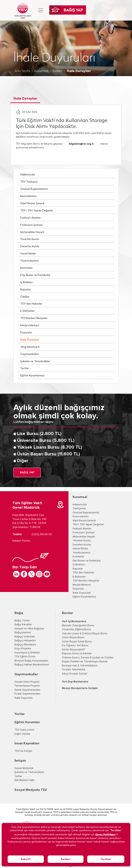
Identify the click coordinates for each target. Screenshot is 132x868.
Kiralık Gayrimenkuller (27, 694)
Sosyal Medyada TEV (31, 790)
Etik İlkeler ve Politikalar (35, 275)
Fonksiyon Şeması (31, 225)
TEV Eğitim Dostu (25, 657)
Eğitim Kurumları (27, 722)
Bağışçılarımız (23, 633)
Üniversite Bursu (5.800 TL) (46, 441)
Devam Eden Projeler (27, 682)
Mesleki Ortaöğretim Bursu (78, 626)
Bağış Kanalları (23, 625)
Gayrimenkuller (29, 354)
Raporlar (25, 290)
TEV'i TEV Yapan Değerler (88, 525)
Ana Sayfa (22, 71)
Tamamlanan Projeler (27, 686)
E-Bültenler (27, 311)
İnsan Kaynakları (27, 743)
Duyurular (26, 333)
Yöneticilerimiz (29, 261)
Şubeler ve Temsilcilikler (35, 361)
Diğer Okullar (22, 734)
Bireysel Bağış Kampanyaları (31, 661)
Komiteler (26, 268)
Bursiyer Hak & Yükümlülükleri (80, 666)
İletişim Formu (21, 541)
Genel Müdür (28, 254)
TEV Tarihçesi (29, 182)
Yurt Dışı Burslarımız (75, 682)
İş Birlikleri (26, 283)
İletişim (20, 761)
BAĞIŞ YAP (27, 472)
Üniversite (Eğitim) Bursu (76, 630)
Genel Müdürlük (24, 768)
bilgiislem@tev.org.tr (81, 144)
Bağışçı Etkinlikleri (25, 645)
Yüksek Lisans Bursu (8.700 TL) (50, 447)
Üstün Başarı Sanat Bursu (77, 642)
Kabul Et (26, 859)
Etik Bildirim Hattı (24, 780)
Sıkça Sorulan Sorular (75, 674)
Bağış (19, 613)
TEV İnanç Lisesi (24, 730)
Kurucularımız (28, 196)
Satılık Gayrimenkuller (27, 690)
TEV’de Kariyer (23, 751)
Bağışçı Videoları (25, 637)
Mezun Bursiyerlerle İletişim (80, 688)
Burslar (67, 613)
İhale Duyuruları (30, 340)
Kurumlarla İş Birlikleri (27, 653)
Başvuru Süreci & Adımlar (77, 654)
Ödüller (25, 297)
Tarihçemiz (79, 509)
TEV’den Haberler (31, 304)
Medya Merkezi (30, 325)
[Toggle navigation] (41, 10)
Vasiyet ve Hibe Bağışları (29, 629)
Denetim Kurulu (30, 247)
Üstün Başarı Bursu (73, 638)
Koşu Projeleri (23, 649)
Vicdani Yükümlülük (74, 670)
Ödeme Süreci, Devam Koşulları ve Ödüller (88, 658)
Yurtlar (24, 368)
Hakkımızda (28, 175)
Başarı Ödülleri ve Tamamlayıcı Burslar (85, 662)
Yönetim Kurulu (30, 239)
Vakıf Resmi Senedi (32, 204)
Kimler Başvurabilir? (73, 650)
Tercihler (106, 859)
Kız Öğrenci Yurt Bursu (75, 646)
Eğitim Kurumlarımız (32, 376)
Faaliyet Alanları (30, 218)
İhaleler (58, 71)
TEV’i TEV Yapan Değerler (37, 211)
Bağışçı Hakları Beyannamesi (32, 665)
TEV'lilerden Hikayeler (34, 318)
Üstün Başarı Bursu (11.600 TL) (49, 454)
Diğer (23, 461)
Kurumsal (41, 71)
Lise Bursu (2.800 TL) (39, 434)
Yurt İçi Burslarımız (74, 621)
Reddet (66, 859)
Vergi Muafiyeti (30, 347)
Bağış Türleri (22, 621)
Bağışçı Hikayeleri (25, 641)
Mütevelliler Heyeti (32, 232)
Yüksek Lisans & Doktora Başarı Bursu (85, 634)
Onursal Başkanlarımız (34, 189)
